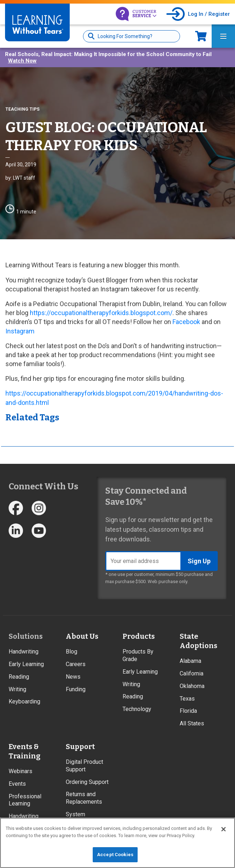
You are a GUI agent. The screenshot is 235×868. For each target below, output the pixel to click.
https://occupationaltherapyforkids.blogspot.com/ (101, 313)
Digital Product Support (84, 766)
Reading (19, 677)
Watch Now (22, 61)
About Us (82, 636)
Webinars (20, 771)
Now (201, 36)
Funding (76, 689)
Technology (137, 709)
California (192, 673)
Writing (17, 689)
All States (192, 723)
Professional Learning (25, 800)
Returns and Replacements (84, 798)
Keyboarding (24, 701)
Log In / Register (209, 14)
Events (17, 784)
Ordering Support (87, 782)
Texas (187, 699)
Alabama (190, 661)
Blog (72, 652)
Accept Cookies (115, 855)
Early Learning (26, 664)
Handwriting (24, 652)
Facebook (186, 322)
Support (80, 747)
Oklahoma (192, 686)
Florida (188, 711)
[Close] (224, 829)
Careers (76, 664)
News (73, 677)
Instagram (20, 331)
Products (139, 636)
